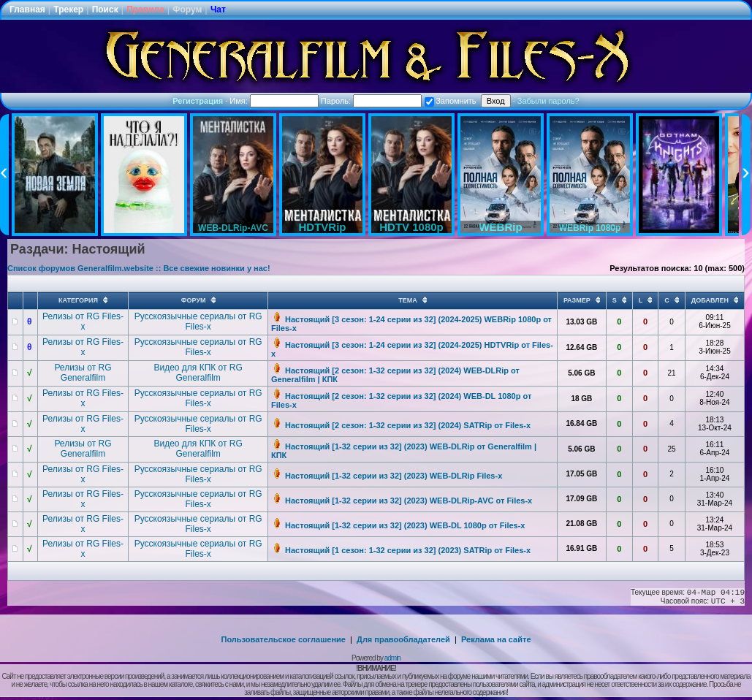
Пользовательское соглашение (284, 639)
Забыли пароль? (548, 101)
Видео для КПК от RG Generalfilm (198, 373)
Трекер (68, 9)
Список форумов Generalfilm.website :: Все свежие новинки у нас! (139, 268)
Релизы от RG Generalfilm (83, 373)
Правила (145, 9)
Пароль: (371, 101)
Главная (27, 9)
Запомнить (450, 101)
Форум (187, 9)
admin (392, 658)
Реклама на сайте (496, 639)
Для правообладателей (403, 639)
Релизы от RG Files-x (83, 322)
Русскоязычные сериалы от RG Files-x (198, 322)
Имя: (274, 101)
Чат (218, 9)
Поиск (105, 9)
